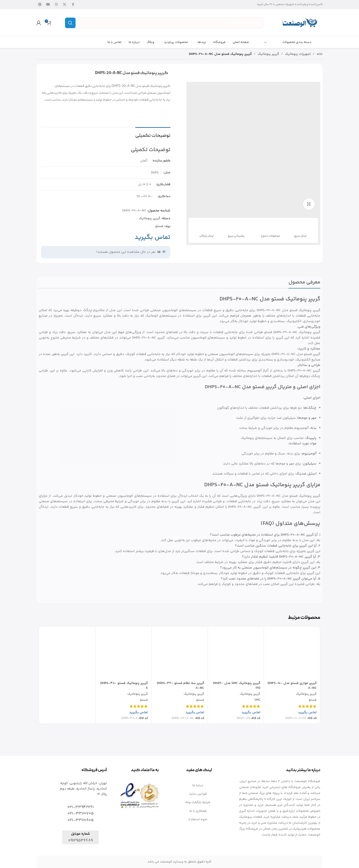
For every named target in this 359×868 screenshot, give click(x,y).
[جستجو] (164, 23)
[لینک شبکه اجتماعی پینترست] (40, 5)
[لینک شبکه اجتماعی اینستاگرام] (56, 5)
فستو (159, 226)
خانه (320, 54)
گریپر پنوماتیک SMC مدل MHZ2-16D (237, 686)
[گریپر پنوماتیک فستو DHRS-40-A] (124, 654)
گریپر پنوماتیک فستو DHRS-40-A (124, 686)
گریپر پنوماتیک (268, 54)
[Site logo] (300, 23)
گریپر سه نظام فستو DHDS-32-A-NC (181, 686)
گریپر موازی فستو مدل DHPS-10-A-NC (292, 686)
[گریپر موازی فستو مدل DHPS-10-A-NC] (292, 654)
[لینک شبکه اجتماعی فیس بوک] (73, 5)
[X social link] (65, 5)
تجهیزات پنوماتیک (298, 54)
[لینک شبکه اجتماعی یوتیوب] (48, 5)
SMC (257, 700)
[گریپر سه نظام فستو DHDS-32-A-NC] (180, 654)
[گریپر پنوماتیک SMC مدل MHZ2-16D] (236, 654)
